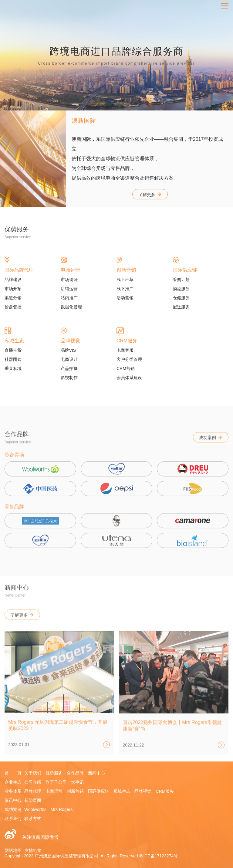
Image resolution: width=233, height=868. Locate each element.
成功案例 (211, 444)
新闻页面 (33, 800)
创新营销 (75, 791)
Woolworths (35, 809)
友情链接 (33, 850)
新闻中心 (96, 773)
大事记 (77, 782)
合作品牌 (75, 773)
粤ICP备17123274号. (159, 856)
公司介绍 (33, 782)
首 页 (13, 773)
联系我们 (13, 819)
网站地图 (13, 850)
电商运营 (54, 791)
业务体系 (13, 791)
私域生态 (122, 791)
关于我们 (33, 773)
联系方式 (33, 819)
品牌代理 (33, 791)
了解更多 (150, 194)
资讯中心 (13, 800)
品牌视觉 (143, 791)
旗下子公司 (56, 782)
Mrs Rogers (62, 809)
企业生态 (13, 782)
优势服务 (54, 773)
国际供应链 (99, 791)
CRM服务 (165, 791)
